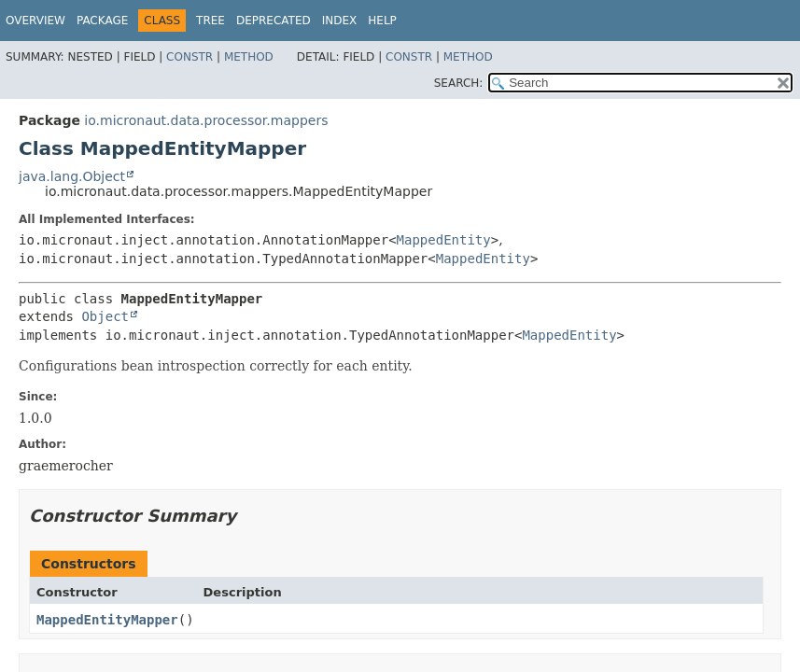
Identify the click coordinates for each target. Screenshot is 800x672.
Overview (35, 21)
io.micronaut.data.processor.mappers (206, 120)
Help (382, 21)
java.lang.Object (72, 176)
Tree (211, 21)
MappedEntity (444, 240)
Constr (189, 57)
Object (105, 316)
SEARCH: (459, 83)
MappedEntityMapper (107, 620)
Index (340, 21)
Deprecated (274, 21)
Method (249, 57)
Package (102, 21)
